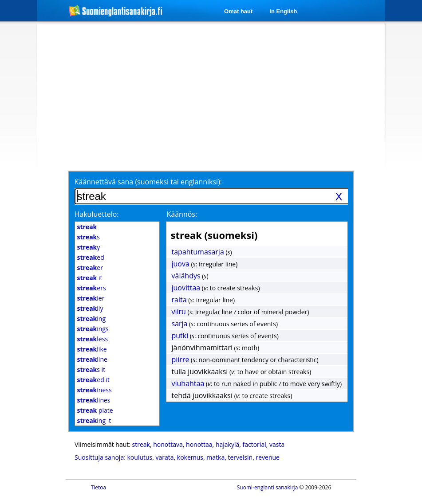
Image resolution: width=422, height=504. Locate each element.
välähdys (186, 276)
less (93, 339)
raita (179, 300)
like (92, 349)
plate (95, 410)
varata (165, 457)
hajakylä (227, 444)
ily (90, 308)
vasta (277, 444)
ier (91, 298)
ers (92, 288)
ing (92, 318)
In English (283, 11)
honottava (168, 444)
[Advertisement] (203, 96)
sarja (180, 324)
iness (95, 390)
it (90, 278)
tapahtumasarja (198, 252)
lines (94, 400)
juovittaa (186, 288)
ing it (94, 420)
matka (215, 457)
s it (91, 369)
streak (141, 444)
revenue (267, 457)
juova (181, 264)
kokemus (190, 457)
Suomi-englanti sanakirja (268, 487)
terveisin (240, 457)
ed (91, 257)
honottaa (199, 444)
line (92, 359)
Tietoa (99, 487)
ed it (93, 380)
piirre (181, 359)
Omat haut (238, 11)
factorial (254, 444)
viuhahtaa (188, 383)
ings (93, 329)
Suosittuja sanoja (99, 457)
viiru (179, 312)
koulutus (140, 457)
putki (180, 336)
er (90, 268)
